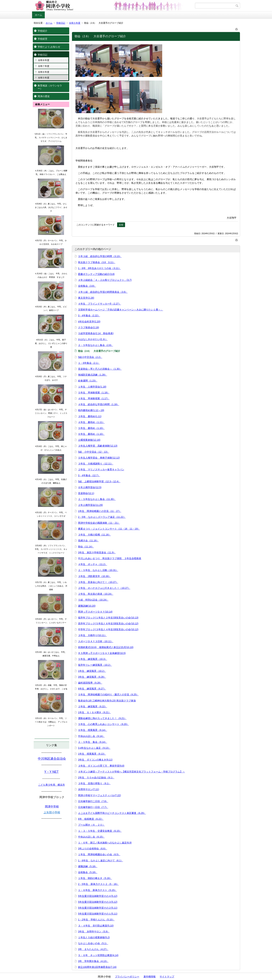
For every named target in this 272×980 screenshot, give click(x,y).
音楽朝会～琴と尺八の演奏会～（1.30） (100, 369)
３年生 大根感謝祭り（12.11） (96, 464)
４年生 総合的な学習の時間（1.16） (99, 404)
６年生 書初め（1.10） (91, 434)
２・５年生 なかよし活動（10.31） (98, 570)
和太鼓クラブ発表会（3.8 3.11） (97, 262)
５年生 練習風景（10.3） (93, 659)
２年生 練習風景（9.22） (93, 706)
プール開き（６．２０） (91, 825)
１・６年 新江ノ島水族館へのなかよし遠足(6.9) (105, 843)
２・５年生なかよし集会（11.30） (97, 499)
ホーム (39, 15)
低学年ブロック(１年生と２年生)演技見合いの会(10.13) (108, 618)
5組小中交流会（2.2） (90, 357)
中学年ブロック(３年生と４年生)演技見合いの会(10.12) (108, 629)
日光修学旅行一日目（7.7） (93, 807)
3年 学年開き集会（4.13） (93, 961)
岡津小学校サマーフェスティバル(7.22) (99, 795)
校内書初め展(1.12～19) (91, 410)
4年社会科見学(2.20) (89, 322)
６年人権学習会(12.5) (90, 487)
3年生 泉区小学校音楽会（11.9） (97, 552)
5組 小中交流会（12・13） (94, 452)
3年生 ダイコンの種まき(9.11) (95, 760)
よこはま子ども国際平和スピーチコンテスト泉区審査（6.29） (112, 813)
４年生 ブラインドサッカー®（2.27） (100, 304)
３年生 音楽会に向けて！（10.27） (98, 582)
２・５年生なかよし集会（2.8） (95, 345)
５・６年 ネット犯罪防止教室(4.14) (98, 955)
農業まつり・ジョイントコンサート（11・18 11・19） (109, 529)
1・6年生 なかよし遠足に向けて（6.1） (101, 860)
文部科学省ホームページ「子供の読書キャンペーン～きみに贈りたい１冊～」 (121, 310)
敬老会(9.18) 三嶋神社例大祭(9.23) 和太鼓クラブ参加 (107, 701)
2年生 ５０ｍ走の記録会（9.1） (96, 777)
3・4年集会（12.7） (89, 475)
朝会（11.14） (86, 547)
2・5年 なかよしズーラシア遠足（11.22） (102, 517)
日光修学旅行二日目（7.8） (93, 801)
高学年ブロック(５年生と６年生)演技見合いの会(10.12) (108, 623)
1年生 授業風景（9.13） (92, 754)
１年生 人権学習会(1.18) (92, 387)
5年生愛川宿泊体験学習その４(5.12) (98, 896)
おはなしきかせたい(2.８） (93, 339)
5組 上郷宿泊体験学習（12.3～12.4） (99, 481)
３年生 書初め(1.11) (90, 416)
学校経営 (42, 39)
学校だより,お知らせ (49, 47)
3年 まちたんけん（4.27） (93, 949)
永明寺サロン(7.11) (89, 789)
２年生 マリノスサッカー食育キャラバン (101, 469)
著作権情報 (150, 977)
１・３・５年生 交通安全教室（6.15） (100, 831)
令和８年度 (44, 60)
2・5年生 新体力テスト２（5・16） (98, 884)
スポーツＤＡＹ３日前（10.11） (96, 641)
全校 (121, 225)
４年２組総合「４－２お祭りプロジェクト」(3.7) (105, 280)
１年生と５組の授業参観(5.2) (94, 937)
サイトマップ (167, 977)
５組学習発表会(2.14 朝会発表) (96, 333)
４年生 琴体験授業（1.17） (94, 398)
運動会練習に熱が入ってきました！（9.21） (102, 718)
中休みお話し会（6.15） (91, 837)
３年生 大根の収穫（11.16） (94, 535)
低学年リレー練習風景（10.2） (95, 665)
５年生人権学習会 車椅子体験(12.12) (99, 458)
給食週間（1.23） (88, 381)
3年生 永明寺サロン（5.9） (94, 931)
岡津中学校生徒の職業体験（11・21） (99, 523)
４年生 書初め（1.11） (91, 422)
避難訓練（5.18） (88, 866)
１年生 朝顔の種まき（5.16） (95, 878)
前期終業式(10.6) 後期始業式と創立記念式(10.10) (106, 647)
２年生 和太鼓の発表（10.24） (96, 594)
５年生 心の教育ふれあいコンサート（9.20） (103, 724)
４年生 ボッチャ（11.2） (93, 564)
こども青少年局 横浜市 (52, 785)
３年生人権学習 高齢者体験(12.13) (98, 446)
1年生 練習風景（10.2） (92, 671)
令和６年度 (44, 72)
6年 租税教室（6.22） (91, 819)
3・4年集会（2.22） (89, 315)
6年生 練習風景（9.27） (92, 689)
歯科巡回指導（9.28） (90, 683)
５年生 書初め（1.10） (91, 428)
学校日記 (61, 23)
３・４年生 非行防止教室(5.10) (96, 926)
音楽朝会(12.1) (86, 493)
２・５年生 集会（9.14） (93, 742)
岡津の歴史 (44, 96)
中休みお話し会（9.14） (91, 736)
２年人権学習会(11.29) (90, 505)
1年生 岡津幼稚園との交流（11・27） (100, 511)
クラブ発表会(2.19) (89, 327)
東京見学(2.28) (86, 298)
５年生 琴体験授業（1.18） (94, 393)
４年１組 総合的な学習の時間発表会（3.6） (103, 292)
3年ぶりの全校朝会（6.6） (93, 849)
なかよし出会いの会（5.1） (93, 943)
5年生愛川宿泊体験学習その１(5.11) (98, 914)
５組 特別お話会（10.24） (93, 600)
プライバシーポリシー (127, 977)
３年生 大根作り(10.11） (92, 635)
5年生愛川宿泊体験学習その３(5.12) (98, 902)
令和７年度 (44, 66)
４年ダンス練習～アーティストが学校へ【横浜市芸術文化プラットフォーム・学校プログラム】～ (131, 772)
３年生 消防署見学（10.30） (94, 576)
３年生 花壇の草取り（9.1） (94, 783)
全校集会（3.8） (87, 286)
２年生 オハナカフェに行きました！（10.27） (104, 588)
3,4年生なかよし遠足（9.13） (94, 748)
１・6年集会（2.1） (89, 363)
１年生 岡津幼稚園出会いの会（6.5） (99, 854)
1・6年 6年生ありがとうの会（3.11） (99, 268)
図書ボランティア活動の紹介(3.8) (96, 274)
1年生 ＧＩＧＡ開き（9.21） (94, 712)
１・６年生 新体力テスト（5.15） (97, 890)
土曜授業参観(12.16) (89, 440)
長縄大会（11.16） (88, 540)
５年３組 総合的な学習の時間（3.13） (100, 256)
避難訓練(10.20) (87, 606)
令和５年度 (75, 23)
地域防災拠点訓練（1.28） (93, 375)
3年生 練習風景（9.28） (92, 677)
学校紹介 (42, 31)
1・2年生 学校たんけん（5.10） (96, 920)
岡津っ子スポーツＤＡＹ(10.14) (95, 612)
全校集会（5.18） (88, 872)
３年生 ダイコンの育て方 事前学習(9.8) (101, 766)
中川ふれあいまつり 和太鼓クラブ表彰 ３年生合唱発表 (110, 558)
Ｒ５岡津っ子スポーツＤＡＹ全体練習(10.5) (102, 653)
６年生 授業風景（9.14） (93, 730)
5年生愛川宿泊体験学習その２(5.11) (98, 908)
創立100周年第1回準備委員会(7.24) (97, 967)
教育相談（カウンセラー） (50, 87)
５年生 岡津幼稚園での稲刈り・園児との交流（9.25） (108, 695)
